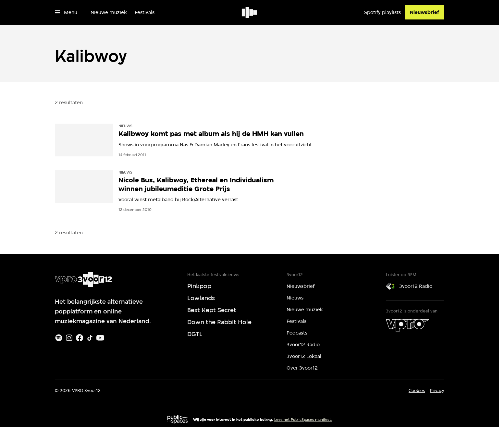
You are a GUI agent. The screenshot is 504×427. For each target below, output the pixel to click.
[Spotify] (59, 338)
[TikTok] (90, 338)
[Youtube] (100, 338)
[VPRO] (407, 325)
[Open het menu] (66, 12)
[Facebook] (80, 338)
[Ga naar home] (250, 12)
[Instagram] (69, 338)
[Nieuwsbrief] (424, 12)
